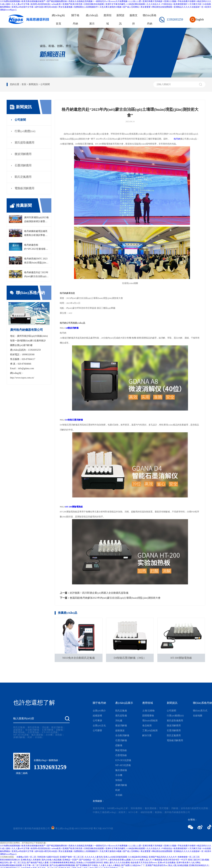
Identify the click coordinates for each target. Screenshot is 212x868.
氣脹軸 (158, 812)
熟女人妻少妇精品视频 (178, 865)
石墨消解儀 (48, 730)
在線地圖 (198, 716)
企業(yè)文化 (99, 726)
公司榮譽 (97, 731)
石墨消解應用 (23, 165)
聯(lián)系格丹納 (150, 19)
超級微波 (18, 730)
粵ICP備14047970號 (103, 829)
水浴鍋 (38, 737)
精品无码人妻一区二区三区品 (13, 863)
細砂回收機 (146, 812)
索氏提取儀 (33, 727)
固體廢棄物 (148, 716)
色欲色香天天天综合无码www (144, 863)
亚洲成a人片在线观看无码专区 (90, 863)
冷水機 (49, 735)
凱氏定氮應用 (23, 177)
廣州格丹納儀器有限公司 (177, 812)
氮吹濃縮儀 (37, 735)
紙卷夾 (122, 812)
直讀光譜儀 (99, 808)
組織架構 (97, 716)
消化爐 (45, 727)
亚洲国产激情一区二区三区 (72, 857)
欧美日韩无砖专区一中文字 (175, 860)
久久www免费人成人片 (141, 860)
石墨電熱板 (33, 732)
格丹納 (177, 139)
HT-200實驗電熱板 (74, 507)
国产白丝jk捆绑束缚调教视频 (62, 865)
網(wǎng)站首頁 (58, 19)
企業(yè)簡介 (99, 711)
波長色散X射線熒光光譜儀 (194, 808)
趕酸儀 (59, 730)
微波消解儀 (57, 727)
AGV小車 (133, 812)
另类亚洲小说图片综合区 (48, 857)
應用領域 (107, 19)
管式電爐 (164, 808)
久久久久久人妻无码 (94, 857)
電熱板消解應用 (24, 188)
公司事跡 (97, 721)
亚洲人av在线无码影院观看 (115, 857)
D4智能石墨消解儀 (74, 420)
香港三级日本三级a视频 (198, 860)
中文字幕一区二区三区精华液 (36, 865)
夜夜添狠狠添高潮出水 (10, 860)
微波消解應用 (23, 154)
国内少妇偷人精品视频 (52, 860)
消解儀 (175, 808)
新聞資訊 (120, 19)
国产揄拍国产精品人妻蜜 (38, 863)
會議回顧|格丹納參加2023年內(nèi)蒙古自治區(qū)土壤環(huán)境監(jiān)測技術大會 (115, 598)
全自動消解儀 (32, 730)
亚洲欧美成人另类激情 (31, 860)
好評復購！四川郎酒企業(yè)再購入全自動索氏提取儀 (99, 593)
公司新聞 (20, 120)
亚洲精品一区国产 (70, 860)
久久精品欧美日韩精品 (138, 857)
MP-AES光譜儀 (21, 735)
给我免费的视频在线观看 (11, 865)
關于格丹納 (75, 19)
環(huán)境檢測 (150, 721)
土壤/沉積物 (148, 711)
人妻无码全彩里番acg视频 (119, 860)
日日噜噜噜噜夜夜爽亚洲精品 (62, 863)
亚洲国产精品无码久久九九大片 (163, 857)
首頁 (24, 84)
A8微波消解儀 (72, 328)
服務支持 (133, 19)
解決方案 (147, 735)
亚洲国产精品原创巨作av (156, 865)
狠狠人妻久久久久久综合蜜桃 (117, 863)
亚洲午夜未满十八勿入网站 (188, 863)
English (200, 19)
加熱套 (59, 735)
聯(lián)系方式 (200, 711)
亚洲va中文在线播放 (167, 863)
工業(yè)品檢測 (150, 731)
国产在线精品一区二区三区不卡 (93, 860)
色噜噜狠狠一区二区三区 (188, 857)
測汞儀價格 (136, 808)
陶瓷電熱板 (19, 732)
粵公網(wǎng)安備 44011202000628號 (74, 829)
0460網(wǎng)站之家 (117, 808)
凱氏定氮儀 (19, 727)
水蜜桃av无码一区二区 (26, 857)
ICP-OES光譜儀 (50, 732)
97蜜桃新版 (158, 860)
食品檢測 (147, 726)
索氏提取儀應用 (24, 143)
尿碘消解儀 (19, 737)
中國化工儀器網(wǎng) (104, 812)
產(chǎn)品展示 (92, 19)
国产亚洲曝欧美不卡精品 (87, 865)
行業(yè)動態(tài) (25, 131)
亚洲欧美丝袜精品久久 (199, 865)
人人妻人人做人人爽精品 (109, 865)
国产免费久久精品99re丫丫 (133, 865)
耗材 (30, 737)
